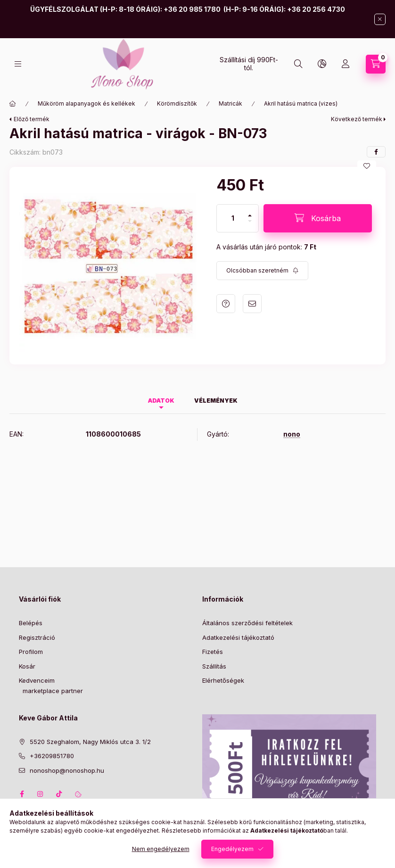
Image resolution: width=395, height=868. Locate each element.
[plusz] (250, 211)
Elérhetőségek (223, 680)
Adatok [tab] (161, 401)
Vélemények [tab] (216, 401)
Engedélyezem (232, 849)
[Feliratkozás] (262, 271)
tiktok (59, 794)
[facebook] (376, 152)
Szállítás (214, 666)
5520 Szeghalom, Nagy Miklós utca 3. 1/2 (90, 742)
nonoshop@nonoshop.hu (67, 770)
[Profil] (346, 64)
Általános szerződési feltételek (247, 623)
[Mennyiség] (233, 218)
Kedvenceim (37, 680)
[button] (108, 266)
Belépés (31, 623)
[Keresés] (298, 64)
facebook (22, 794)
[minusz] (250, 225)
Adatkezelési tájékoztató (238, 637)
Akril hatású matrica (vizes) (301, 103)
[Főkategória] (13, 104)
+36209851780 (52, 756)
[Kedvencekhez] (367, 166)
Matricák (230, 103)
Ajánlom (252, 304)
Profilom (31, 652)
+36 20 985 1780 (192, 9)
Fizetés (213, 652)
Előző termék (32, 119)
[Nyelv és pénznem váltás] (322, 64)
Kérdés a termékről (226, 304)
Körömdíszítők (177, 103)
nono (292, 434)
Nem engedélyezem (161, 849)
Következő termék (357, 119)
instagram (41, 794)
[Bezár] (380, 19)
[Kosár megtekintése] (376, 64)
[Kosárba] (318, 218)
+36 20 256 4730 (316, 9)
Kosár (27, 666)
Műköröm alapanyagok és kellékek (86, 103)
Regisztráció (37, 637)
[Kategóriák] (18, 64)
